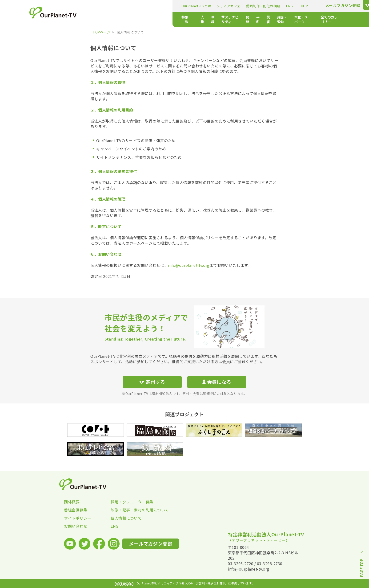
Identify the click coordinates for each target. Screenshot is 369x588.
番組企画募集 (76, 510)
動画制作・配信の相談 (175, 6)
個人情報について (126, 518)
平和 (192, 19)
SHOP (215, 6)
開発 (179, 19)
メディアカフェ (140, 6)
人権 (122, 19)
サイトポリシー (78, 518)
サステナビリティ (157, 19)
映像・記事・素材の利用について (134, 510)
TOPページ (101, 32)
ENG (201, 6)
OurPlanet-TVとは (108, 6)
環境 (134, 19)
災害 (204, 19)
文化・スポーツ (248, 19)
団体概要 (72, 502)
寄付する (290, 5)
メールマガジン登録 (254, 6)
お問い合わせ (76, 526)
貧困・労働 (222, 19)
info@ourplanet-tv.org (189, 265)
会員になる (217, 382)
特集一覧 (100, 19)
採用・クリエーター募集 (132, 502)
